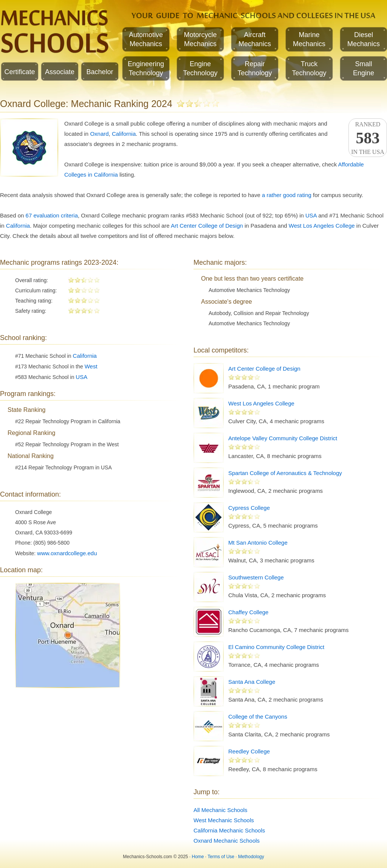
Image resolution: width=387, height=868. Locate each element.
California (124, 134)
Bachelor (100, 72)
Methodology (251, 857)
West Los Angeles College (322, 226)
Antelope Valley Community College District (283, 438)
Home (198, 857)
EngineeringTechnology (146, 68)
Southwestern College (256, 577)
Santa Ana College (252, 682)
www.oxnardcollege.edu (67, 553)
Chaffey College (248, 612)
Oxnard (99, 134)
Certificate (19, 72)
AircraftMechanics (255, 39)
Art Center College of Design (207, 226)
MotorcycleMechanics (200, 39)
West (91, 366)
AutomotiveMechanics (146, 39)
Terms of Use (221, 857)
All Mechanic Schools (221, 810)
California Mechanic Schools (229, 830)
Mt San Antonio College (258, 543)
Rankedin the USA (368, 138)
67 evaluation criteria (52, 215)
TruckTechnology (309, 68)
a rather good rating (287, 195)
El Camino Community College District (276, 647)
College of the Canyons (258, 717)
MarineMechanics (309, 39)
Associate (60, 72)
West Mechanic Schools (224, 820)
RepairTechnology (255, 68)
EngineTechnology (200, 68)
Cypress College (249, 508)
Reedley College (249, 751)
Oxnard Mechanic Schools (227, 841)
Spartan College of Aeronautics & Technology (285, 473)
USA (311, 215)
